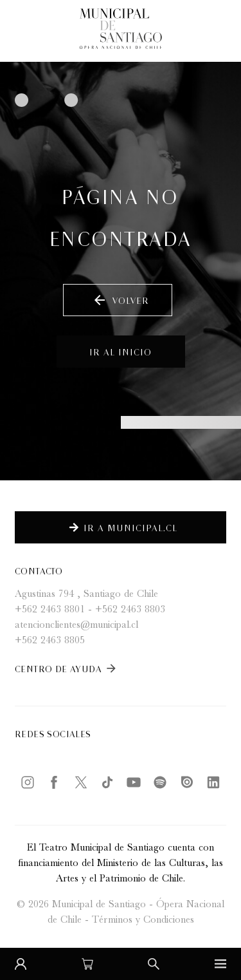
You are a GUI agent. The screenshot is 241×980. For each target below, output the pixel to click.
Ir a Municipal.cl (123, 527)
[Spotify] (160, 782)
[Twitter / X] (81, 782)
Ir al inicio (121, 351)
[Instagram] (28, 782)
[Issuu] (187, 782)
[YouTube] (134, 782)
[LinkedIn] (213, 782)
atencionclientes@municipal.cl (76, 626)
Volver (121, 300)
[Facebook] (54, 782)
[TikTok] (107, 782)
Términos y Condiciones (143, 921)
